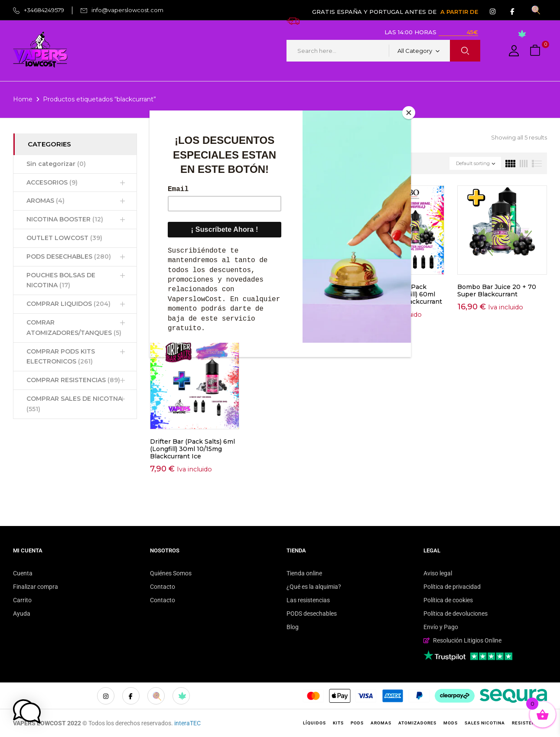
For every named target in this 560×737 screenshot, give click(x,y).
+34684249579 (44, 10)
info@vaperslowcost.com (127, 10)
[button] (536, 51)
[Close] (409, 113)
